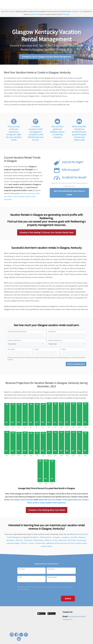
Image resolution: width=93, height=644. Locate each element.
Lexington (65, 537)
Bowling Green (46, 537)
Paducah (19, 540)
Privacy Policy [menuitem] (63, 642)
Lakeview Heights (13, 543)
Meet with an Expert (8, 12)
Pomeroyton (82, 540)
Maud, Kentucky (56, 543)
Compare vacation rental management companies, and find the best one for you (36, 133)
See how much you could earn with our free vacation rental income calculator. (22, 197)
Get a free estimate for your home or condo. (69, 193)
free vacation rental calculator (22, 500)
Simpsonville (40, 543)
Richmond (72, 540)
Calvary (31, 543)
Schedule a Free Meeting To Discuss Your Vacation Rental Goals (47, 233)
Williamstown (39, 540)
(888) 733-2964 (64, 15)
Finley (55, 540)
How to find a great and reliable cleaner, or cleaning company (57, 132)
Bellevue (48, 540)
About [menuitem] (37, 642)
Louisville (74, 537)
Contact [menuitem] (55, 642)
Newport (82, 537)
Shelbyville (28, 540)
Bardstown (35, 537)
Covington (56, 537)
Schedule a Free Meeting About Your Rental (47, 510)
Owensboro (10, 540)
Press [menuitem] (49, 642)
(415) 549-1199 (33, 15)
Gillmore (24, 543)
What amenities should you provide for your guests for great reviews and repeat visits (79, 133)
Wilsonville (62, 540)
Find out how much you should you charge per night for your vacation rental (14, 133)
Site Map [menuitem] (83, 642)
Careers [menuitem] (43, 642)
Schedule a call (77, 12)
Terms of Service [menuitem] (74, 642)
